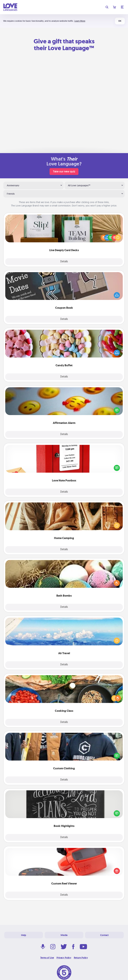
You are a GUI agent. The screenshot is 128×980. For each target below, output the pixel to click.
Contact (104, 935)
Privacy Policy (64, 958)
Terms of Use (47, 958)
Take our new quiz (64, 171)
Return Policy (81, 958)
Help (24, 935)
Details (64, 262)
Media (64, 935)
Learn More (80, 21)
